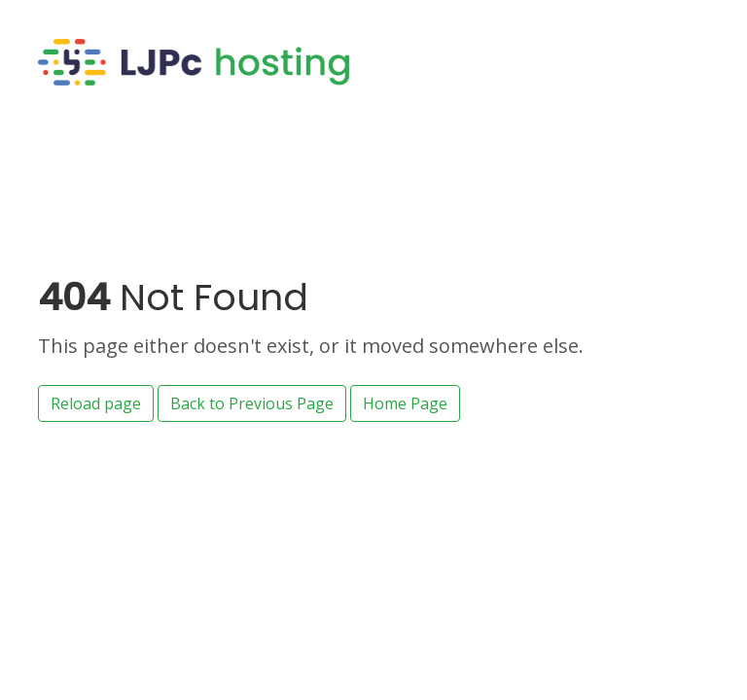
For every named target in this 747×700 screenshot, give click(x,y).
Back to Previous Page (252, 403)
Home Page (405, 403)
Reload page (96, 403)
